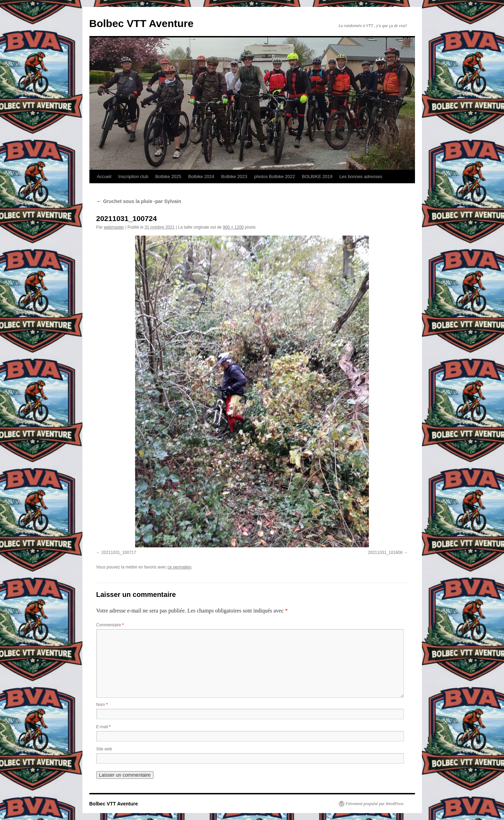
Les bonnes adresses (361, 177)
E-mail (104, 727)
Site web (104, 749)
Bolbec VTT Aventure (142, 23)
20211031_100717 (119, 553)
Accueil (104, 177)
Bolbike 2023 (234, 177)
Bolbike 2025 (168, 177)
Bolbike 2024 (201, 177)
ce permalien (180, 567)
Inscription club (133, 177)
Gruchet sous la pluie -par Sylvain (139, 201)
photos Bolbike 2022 (275, 177)
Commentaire (110, 625)
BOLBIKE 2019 (317, 177)
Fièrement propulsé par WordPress (375, 804)
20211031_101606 (385, 553)
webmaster (114, 227)
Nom (102, 705)
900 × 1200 (233, 227)
